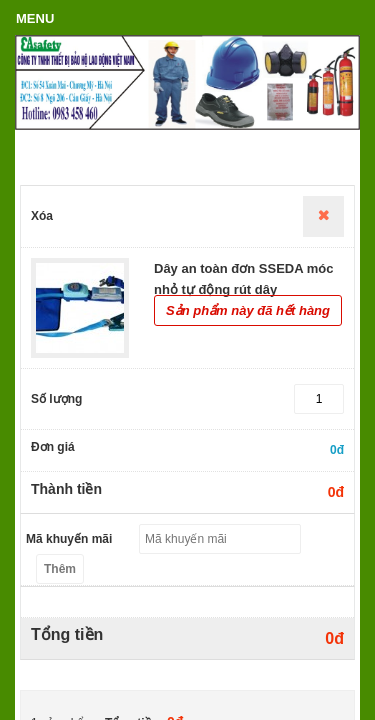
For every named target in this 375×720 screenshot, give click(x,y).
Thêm (60, 569)
